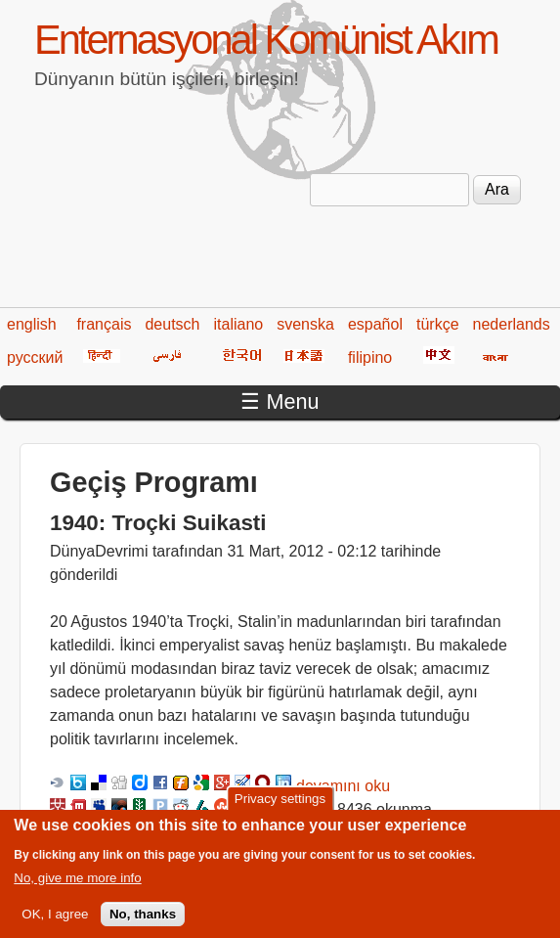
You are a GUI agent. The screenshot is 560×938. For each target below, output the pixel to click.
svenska (305, 324)
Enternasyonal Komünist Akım (266, 40)
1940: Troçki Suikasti (158, 523)
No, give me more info (77, 887)
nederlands (512, 324)
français (104, 324)
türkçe (438, 324)
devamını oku (343, 786)
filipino (370, 357)
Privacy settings (280, 808)
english (32, 324)
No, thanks (143, 924)
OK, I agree (55, 924)
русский (35, 357)
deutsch (172, 324)
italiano (239, 324)
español (375, 324)
